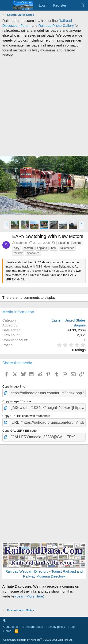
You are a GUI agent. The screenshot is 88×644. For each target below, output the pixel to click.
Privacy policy (56, 627)
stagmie (22, 243)
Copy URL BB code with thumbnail (26, 416)
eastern (28, 248)
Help (72, 627)
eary (17, 248)
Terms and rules (32, 627)
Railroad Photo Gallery (56, 25)
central (77, 243)
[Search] (82, 5)
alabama (63, 243)
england (42, 248)
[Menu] (6, 5)
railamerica (67, 248)
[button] (7, 225)
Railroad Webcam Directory (27, 571)
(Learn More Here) (30, 596)
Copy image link (13, 386)
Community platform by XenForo (38, 640)
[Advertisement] (44, 107)
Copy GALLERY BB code (19, 431)
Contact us (11, 627)
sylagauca (33, 253)
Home (7, 631)
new (54, 248)
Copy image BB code (17, 401)
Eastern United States (69, 320)
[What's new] (73, 5)
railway (18, 253)
